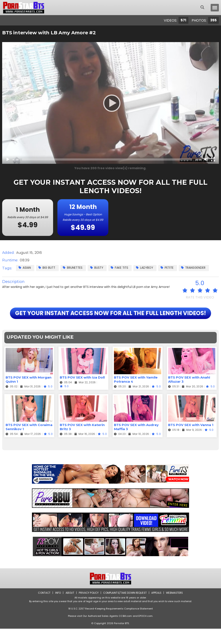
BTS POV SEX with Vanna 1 (191, 440)
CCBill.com (125, 631)
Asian (25, 268)
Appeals (157, 608)
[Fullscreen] (213, 159)
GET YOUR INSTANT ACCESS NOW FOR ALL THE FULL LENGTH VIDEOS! (110, 321)
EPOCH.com (145, 631)
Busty (99, 268)
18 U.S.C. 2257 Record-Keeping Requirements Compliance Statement (110, 624)
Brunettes (74, 268)
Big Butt (47, 268)
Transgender (199, 268)
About (69, 608)
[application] (110, 103)
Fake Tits (122, 268)
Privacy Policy (88, 608)
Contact (43, 608)
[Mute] (206, 159)
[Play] (110, 103)
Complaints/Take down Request (125, 608)
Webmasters (176, 608)
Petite (172, 268)
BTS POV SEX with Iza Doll (82, 393)
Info (57, 608)
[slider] (107, 159)
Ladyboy (148, 268)
